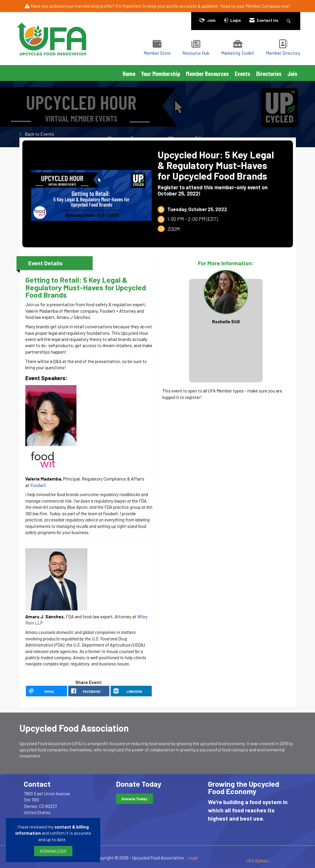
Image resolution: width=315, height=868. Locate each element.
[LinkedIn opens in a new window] (131, 691)
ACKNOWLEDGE (53, 851)
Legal (192, 858)
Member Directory (283, 53)
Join (292, 74)
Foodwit (38, 485)
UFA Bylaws (258, 861)
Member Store (157, 53)
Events (242, 74)
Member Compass (263, 6)
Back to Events (37, 134)
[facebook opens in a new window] (89, 691)
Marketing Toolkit (238, 53)
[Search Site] (290, 20)
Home (129, 74)
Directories (269, 74)
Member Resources (207, 74)
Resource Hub (196, 53)
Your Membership (161, 74)
